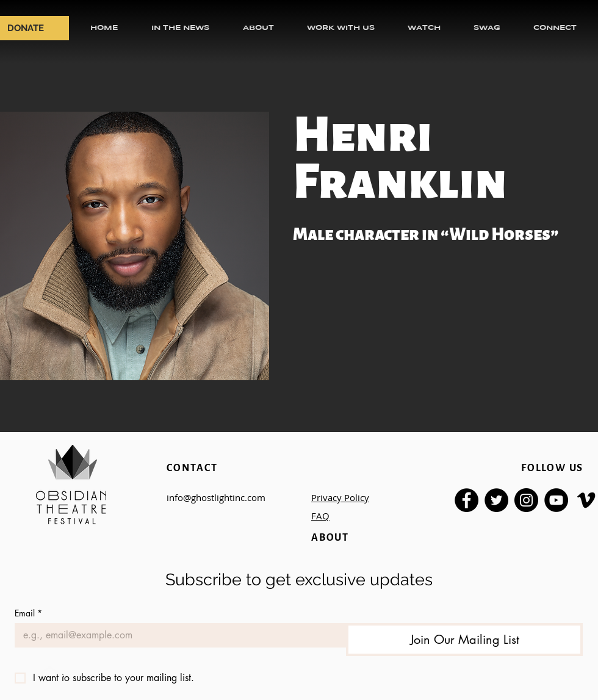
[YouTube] (556, 500)
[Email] (177, 635)
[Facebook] (467, 500)
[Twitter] (496, 500)
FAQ (320, 516)
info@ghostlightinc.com (216, 497)
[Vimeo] (586, 500)
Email (28, 613)
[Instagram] (526, 500)
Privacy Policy (340, 497)
